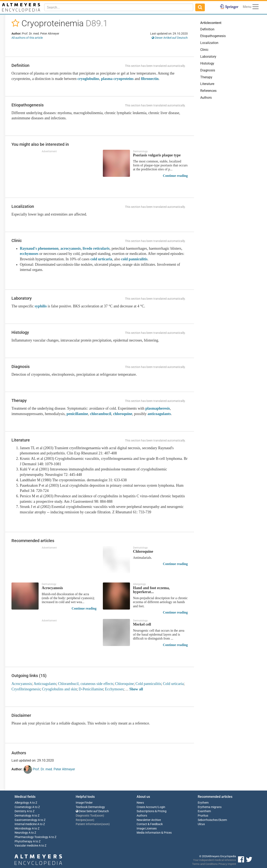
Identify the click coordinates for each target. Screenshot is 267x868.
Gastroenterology (26, 820)
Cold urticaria (173, 684)
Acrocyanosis (22, 684)
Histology (207, 63)
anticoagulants (159, 414)
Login (162, 807)
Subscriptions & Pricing (152, 811)
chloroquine (123, 414)
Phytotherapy (23, 841)
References (208, 91)
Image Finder (84, 803)
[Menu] (256, 7)
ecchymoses (29, 254)
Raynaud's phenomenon (39, 248)
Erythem (203, 803)
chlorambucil (101, 414)
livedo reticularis (96, 248)
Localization (209, 43)
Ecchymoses (114, 689)
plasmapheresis (158, 408)
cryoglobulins (88, 79)
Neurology (21, 833)
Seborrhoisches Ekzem (212, 820)
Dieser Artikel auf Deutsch (170, 38)
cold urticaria (101, 259)
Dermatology (23, 816)
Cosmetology (23, 807)
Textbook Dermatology (90, 807)
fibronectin (150, 79)
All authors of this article (27, 38)
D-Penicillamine (91, 689)
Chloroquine (125, 684)
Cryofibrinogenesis (26, 689)
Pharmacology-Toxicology (31, 837)
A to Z (33, 803)
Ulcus (201, 824)
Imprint (232, 864)
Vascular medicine (26, 846)
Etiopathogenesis (213, 36)
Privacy (223, 864)
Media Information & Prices (154, 833)
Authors (206, 98)
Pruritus (203, 816)
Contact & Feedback (150, 824)
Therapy (206, 77)
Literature (207, 84)
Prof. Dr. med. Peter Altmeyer (49, 769)
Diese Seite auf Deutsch (92, 811)
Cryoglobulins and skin (59, 689)
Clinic (204, 50)
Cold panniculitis (149, 684)
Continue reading (175, 176)
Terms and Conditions (205, 864)
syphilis (41, 306)
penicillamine (77, 414)
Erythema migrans (210, 807)
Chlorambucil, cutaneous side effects (86, 684)
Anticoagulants (45, 684)
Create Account (147, 807)
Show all (136, 689)
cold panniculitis (134, 259)
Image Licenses (147, 829)
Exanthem (204, 811)
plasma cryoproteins (117, 79)
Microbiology (23, 829)
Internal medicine (26, 824)
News (140, 803)
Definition (207, 29)
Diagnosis (208, 70)
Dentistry (20, 811)
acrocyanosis (71, 248)
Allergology (22, 803)
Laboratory (208, 57)
